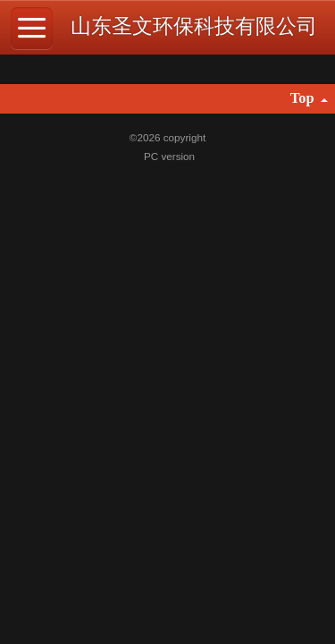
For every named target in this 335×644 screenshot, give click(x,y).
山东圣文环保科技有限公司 (194, 26)
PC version (169, 156)
